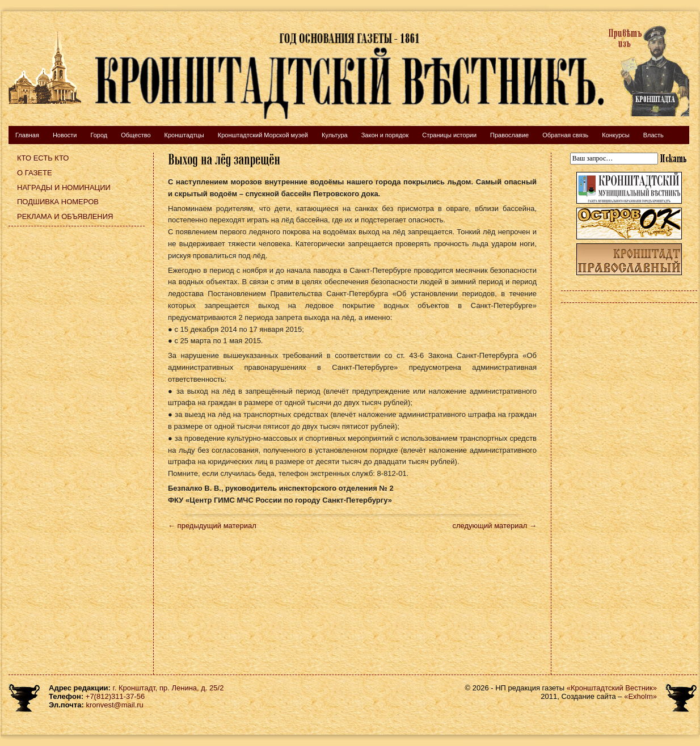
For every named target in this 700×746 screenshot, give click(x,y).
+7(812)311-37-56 (115, 696)
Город (99, 135)
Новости (65, 135)
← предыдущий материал (212, 526)
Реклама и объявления (65, 216)
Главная (27, 135)
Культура (335, 135)
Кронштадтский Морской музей (263, 135)
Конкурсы (615, 135)
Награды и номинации (64, 187)
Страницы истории (449, 135)
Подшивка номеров (58, 202)
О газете (35, 173)
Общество (136, 135)
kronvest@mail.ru (114, 705)
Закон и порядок (385, 135)
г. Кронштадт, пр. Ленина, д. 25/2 (168, 688)
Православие (509, 135)
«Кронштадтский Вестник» (612, 688)
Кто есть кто (43, 158)
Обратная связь (565, 135)
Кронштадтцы (184, 135)
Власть (653, 135)
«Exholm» (640, 696)
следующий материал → (494, 526)
